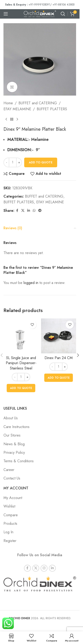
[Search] (63, 14)
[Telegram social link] (40, 211)
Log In (8, 532)
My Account (13, 498)
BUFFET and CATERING (38, 103)
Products (10, 523)
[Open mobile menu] (6, 14)
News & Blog (14, 444)
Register (10, 541)
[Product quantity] (13, 162)
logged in (31, 283)
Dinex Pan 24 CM (59, 358)
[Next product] (17, 119)
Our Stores (12, 435)
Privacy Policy (14, 453)
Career (9, 470)
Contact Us (12, 478)
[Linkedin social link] (29, 211)
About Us (11, 418)
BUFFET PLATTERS (52, 109)
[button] (21, 388)
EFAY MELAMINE (17, 109)
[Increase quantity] (19, 162)
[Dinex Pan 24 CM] (59, 336)
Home (8, 103)
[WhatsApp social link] (34, 211)
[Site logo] (40, 13)
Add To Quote (41, 162)
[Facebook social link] (17, 211)
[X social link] (23, 211)
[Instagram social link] (44, 564)
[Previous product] (6, 119)
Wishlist (9, 506)
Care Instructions (16, 427)
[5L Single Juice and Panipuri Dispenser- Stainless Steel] (21, 336)
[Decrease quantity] (6, 162)
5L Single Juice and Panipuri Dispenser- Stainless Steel (21, 363)
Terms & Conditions (19, 461)
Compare (11, 515)
